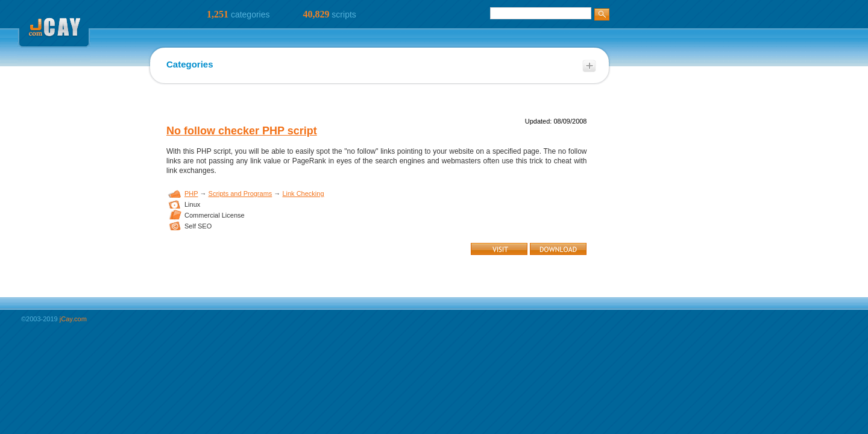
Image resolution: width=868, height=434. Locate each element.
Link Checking (303, 193)
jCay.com (73, 319)
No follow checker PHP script (242, 131)
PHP (191, 193)
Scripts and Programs (241, 193)
